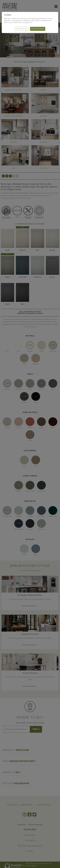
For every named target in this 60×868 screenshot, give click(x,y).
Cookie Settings (22, 29)
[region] (30, 434)
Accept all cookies (38, 29)
